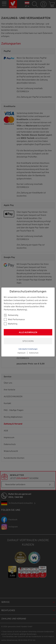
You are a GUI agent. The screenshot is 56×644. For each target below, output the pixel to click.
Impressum (21, 353)
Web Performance (14, 319)
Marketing (11, 324)
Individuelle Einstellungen (28, 349)
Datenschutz (34, 353)
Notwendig (11, 315)
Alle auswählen (28, 333)
